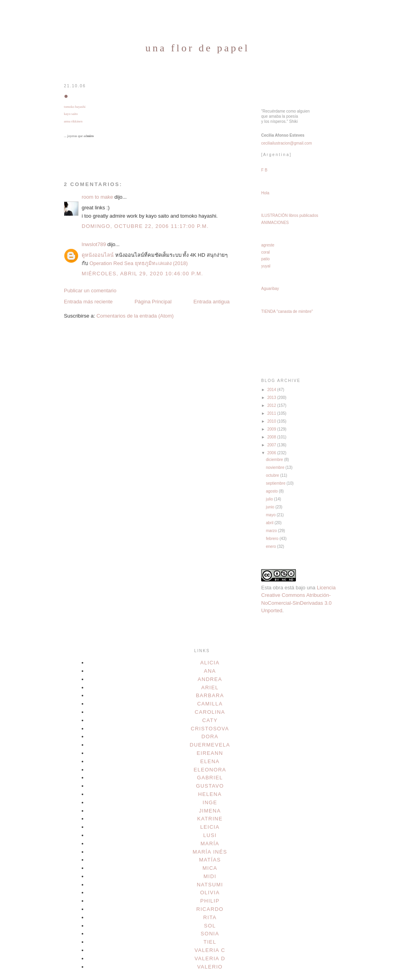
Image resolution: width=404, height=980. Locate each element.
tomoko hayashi (75, 107)
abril (270, 523)
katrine (210, 819)
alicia (210, 663)
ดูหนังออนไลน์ (98, 255)
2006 (272, 453)
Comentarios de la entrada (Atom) (135, 316)
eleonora (210, 770)
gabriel (210, 778)
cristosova (210, 729)
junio (271, 507)
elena (210, 761)
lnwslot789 (94, 244)
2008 (272, 437)
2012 (272, 405)
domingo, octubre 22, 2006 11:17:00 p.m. (145, 226)
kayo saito (71, 114)
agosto (272, 491)
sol (210, 926)
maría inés (210, 852)
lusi (210, 835)
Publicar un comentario (90, 291)
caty (210, 720)
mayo (271, 515)
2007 (272, 445)
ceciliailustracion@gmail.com (287, 143)
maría (210, 844)
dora (210, 736)
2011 (272, 413)
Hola (265, 193)
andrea (210, 679)
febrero (273, 539)
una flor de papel (198, 48)
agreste (268, 245)
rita (210, 917)
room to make (97, 197)
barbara (210, 695)
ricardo (210, 909)
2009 (272, 429)
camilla (210, 704)
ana (210, 671)
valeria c (210, 950)
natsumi (210, 885)
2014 (272, 390)
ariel (210, 688)
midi (210, 876)
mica (210, 868)
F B (264, 170)
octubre (273, 475)
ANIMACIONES (275, 223)
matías (210, 860)
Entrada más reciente (88, 302)
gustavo (210, 786)
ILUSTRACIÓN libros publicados (290, 215)
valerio (210, 967)
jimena (210, 811)
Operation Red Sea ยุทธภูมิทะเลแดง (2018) (139, 263)
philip (210, 901)
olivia (210, 893)
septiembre (276, 483)
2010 (272, 421)
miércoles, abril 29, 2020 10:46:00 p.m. (142, 274)
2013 (272, 398)
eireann (210, 753)
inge (210, 802)
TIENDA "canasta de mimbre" (287, 311)
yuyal (266, 266)
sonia (210, 934)
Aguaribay (270, 289)
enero (271, 546)
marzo (272, 531)
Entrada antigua (211, 302)
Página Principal (153, 302)
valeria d (210, 958)
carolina (210, 712)
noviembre (276, 467)
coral (266, 252)
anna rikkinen (73, 121)
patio (266, 259)
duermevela (210, 745)
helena (210, 794)
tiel (210, 942)
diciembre (275, 460)
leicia (210, 827)
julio (270, 499)
